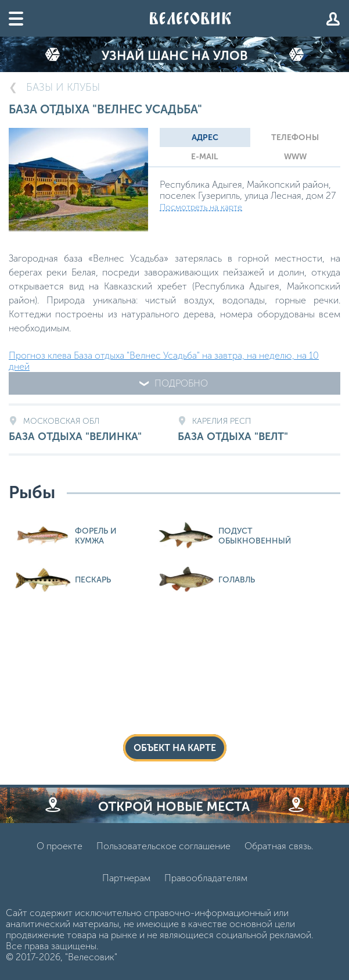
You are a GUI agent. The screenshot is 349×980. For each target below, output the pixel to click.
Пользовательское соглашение (163, 846)
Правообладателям (206, 878)
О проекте (60, 846)
